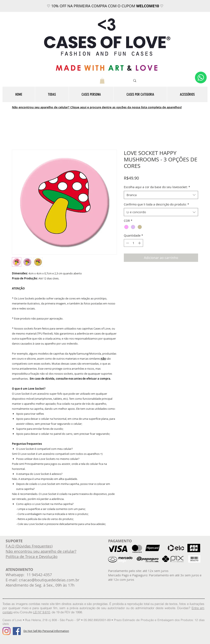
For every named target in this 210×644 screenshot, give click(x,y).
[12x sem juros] (105, 1)
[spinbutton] (133, 243)
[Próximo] (186, 6)
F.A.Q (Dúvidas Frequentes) (29, 546)
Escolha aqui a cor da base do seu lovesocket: (157, 187)
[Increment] (140, 243)
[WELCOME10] (101, 1)
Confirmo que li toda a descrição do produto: (156, 204)
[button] (102, 81)
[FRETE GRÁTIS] (109, 1)
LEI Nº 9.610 (42, 612)
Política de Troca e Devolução (32, 557)
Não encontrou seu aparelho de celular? (41, 551)
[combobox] (161, 195)
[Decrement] (127, 243)
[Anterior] (24, 6)
